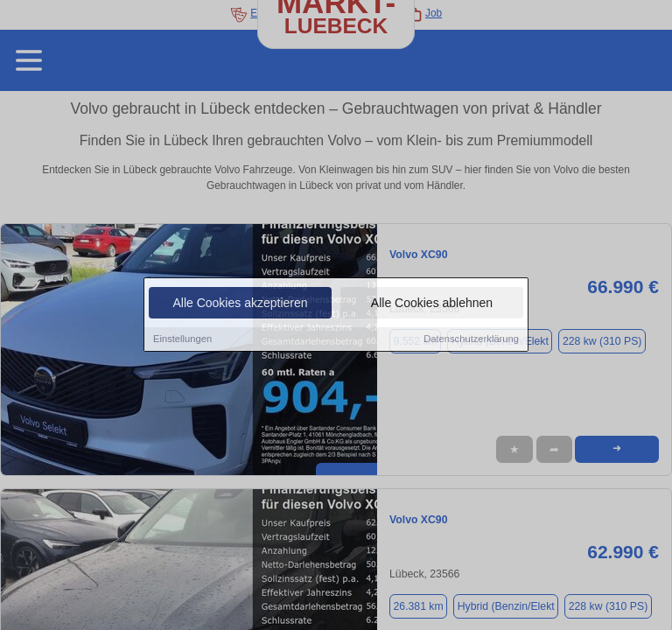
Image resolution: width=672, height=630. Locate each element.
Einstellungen (182, 339)
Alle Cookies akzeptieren (240, 304)
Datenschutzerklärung (471, 339)
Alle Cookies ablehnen (432, 304)
